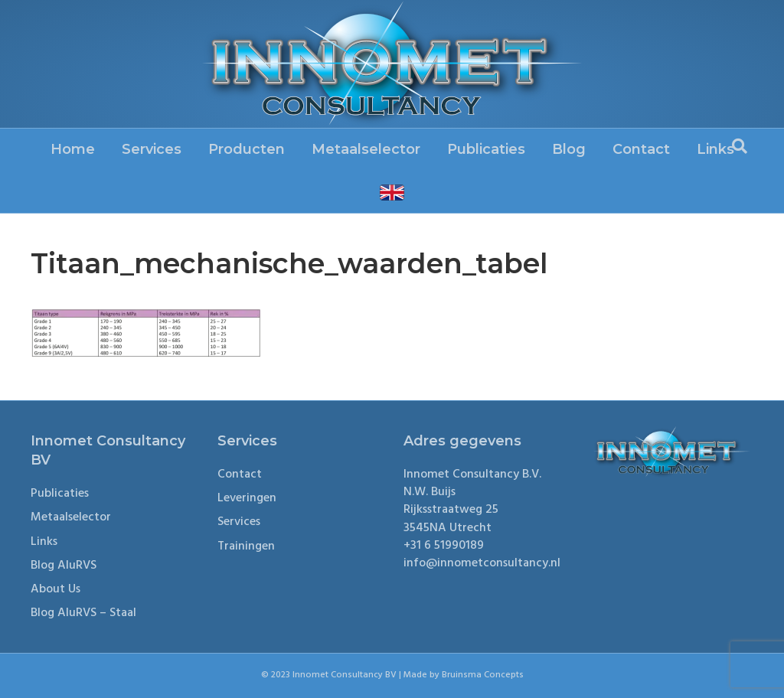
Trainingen (246, 546)
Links (715, 149)
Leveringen (247, 498)
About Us (56, 589)
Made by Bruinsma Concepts (464, 675)
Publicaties (486, 149)
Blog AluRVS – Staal (83, 613)
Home (73, 149)
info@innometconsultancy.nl (482, 563)
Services (152, 149)
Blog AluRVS (64, 566)
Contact (641, 149)
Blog (569, 149)
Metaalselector (366, 149)
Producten (247, 149)
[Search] (740, 146)
